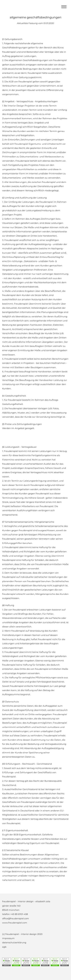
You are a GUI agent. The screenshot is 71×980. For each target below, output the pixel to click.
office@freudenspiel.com (16, 919)
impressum (8, 938)
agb (4, 947)
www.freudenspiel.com (15, 923)
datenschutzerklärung (14, 943)
